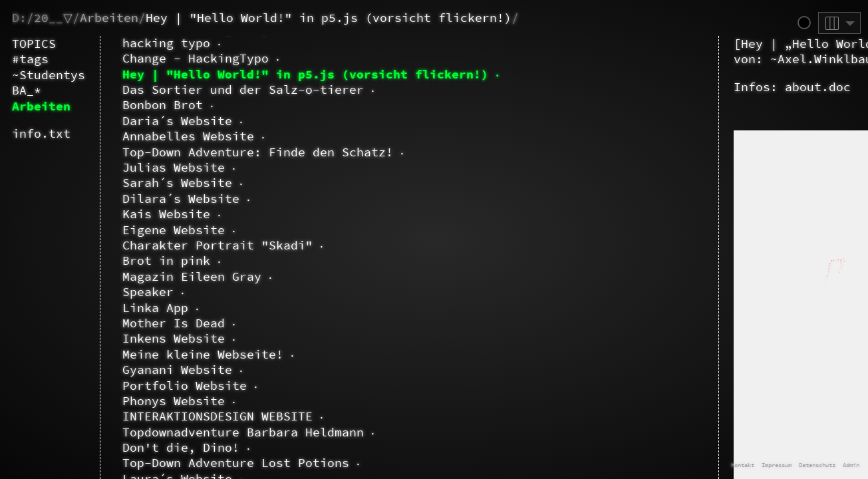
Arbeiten (109, 18)
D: (19, 18)
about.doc (403, 87)
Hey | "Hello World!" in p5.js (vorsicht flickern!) (329, 18)
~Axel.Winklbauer (414, 59)
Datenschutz (817, 465)
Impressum (777, 465)
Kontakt (743, 465)
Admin (851, 465)
